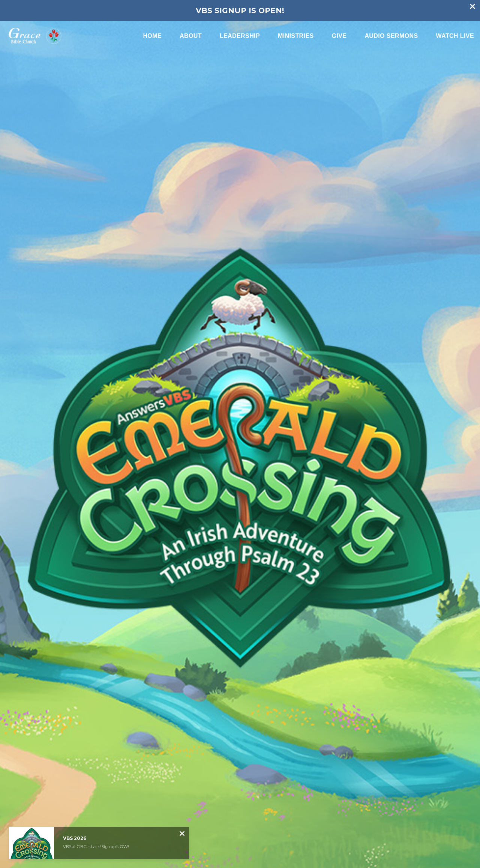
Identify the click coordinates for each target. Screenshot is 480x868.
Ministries (296, 36)
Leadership (240, 36)
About (191, 36)
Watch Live (455, 36)
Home (152, 36)
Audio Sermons (391, 36)
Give (339, 36)
